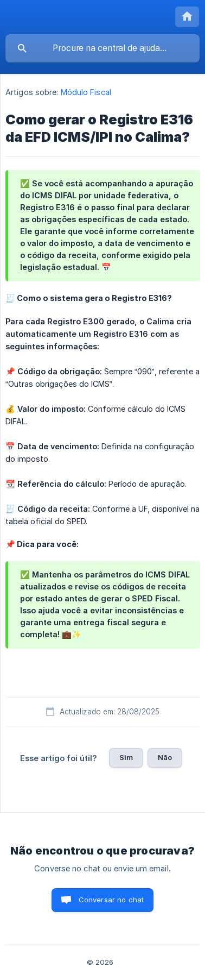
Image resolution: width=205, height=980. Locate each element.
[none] (187, 17)
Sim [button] (126, 757)
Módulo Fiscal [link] (86, 92)
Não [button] (165, 757)
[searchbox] (102, 48)
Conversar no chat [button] (111, 900)
